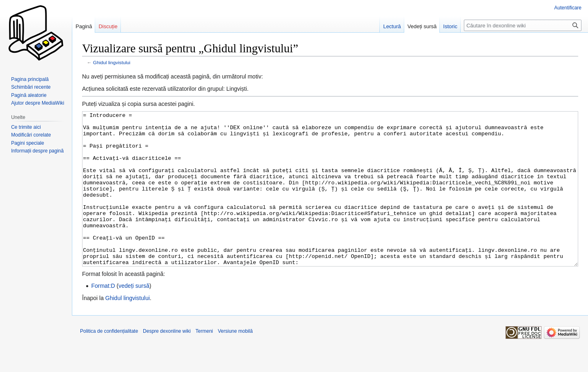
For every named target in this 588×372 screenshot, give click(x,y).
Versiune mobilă (235, 362)
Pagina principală (30, 79)
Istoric (450, 26)
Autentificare (568, 8)
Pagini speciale (28, 143)
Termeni (204, 362)
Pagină (84, 26)
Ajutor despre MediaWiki (38, 103)
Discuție (108, 26)
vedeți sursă (134, 316)
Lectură (392, 26)
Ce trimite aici (26, 127)
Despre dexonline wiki (167, 362)
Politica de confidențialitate (109, 362)
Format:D (103, 316)
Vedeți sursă (422, 26)
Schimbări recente (31, 87)
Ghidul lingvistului (112, 62)
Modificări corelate (31, 135)
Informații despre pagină (37, 151)
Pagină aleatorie (29, 95)
